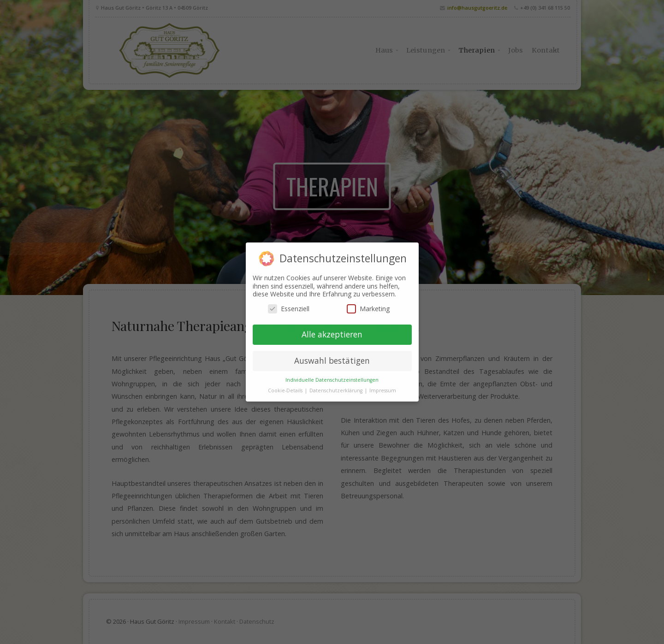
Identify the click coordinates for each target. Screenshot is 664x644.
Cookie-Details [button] (286, 390)
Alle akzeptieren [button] (332, 334)
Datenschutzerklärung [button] (337, 390)
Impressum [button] (383, 390)
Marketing (368, 309)
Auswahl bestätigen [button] (332, 360)
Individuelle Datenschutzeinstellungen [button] (332, 380)
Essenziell (289, 309)
